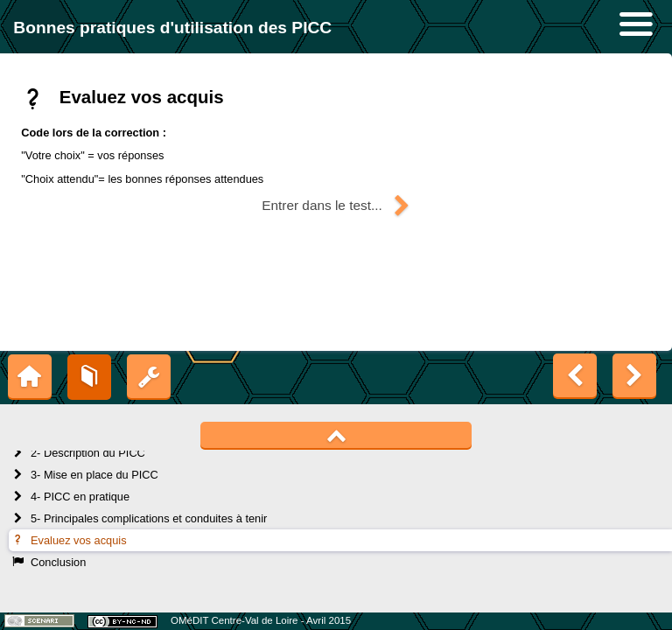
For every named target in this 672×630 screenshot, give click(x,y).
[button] (336, 205)
